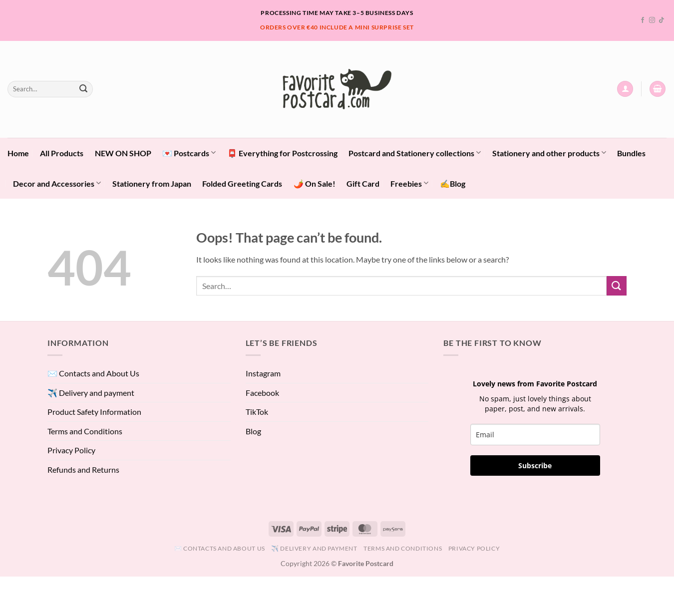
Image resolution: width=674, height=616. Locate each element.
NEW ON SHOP (123, 153)
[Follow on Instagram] (652, 20)
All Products (62, 153)
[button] (625, 89)
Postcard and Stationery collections (415, 153)
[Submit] (83, 89)
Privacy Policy (71, 450)
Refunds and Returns (83, 469)
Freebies (409, 183)
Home (18, 153)
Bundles (631, 153)
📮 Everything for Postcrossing (282, 153)
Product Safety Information (94, 412)
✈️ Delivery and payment (91, 393)
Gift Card (363, 183)
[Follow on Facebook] (643, 20)
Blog (253, 431)
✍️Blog (453, 183)
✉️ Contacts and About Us (93, 373)
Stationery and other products (549, 153)
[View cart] (658, 89)
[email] (535, 435)
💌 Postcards (189, 153)
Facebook (262, 393)
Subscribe (535, 465)
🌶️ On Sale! (315, 183)
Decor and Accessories (57, 183)
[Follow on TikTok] (662, 20)
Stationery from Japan (152, 183)
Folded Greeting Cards (242, 183)
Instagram (263, 373)
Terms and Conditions (85, 431)
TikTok (257, 412)
